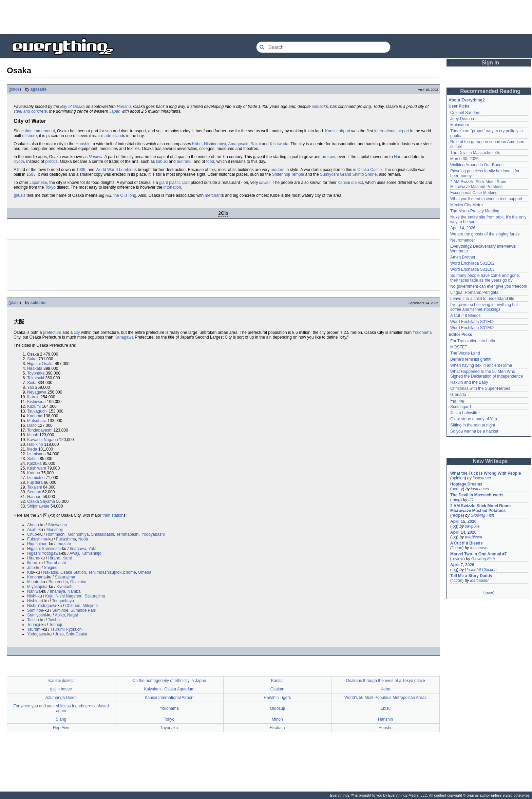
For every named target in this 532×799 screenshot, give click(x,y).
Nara (398, 157)
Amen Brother (463, 257)
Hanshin (83, 144)
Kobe (197, 144)
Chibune (73, 606)
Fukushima (37, 539)
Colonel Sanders (465, 113)
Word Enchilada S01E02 (472, 263)
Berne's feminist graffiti (471, 359)
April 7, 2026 (462, 565)
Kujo (49, 596)
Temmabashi (128, 534)
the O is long (125, 195)
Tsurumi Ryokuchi (66, 629)
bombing (127, 170)
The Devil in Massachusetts (475, 153)
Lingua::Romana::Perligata (474, 292)
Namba (74, 591)
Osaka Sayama (41, 501)
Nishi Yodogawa (42, 606)
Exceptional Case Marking (474, 193)
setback (319, 107)
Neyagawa (37, 392)
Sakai (255, 144)
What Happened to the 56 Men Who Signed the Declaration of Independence (487, 374)
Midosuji (277, 708)
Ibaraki (33, 397)
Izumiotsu (36, 478)
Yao (31, 387)
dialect (357, 183)
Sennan (34, 492)
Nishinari (35, 601)
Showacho (57, 525)
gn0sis (20, 195)
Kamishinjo (91, 553)
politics (51, 161)
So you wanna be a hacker (474, 431)
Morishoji (55, 530)
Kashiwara (37, 468)
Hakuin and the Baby (469, 382)
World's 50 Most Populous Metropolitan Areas (385, 698)
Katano (34, 473)
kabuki (162, 161)
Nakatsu (51, 572)
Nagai (72, 615)
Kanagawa (124, 337)
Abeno (33, 525)
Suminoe (35, 610)
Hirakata (35, 368)
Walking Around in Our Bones (477, 165)
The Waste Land (465, 353)
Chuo (32, 534)
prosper (328, 157)
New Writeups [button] (490, 461)
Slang (61, 719)
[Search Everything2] (323, 47)
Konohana (36, 577)
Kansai (344, 183)
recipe (457, 515)
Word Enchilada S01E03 (472, 269)
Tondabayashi (40, 430)
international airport (392, 131)
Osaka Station (73, 572)
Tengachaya (63, 601)
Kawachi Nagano (43, 440)
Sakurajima (65, 577)
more (489, 592)
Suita (32, 383)
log (454, 526)
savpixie (472, 526)
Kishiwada (279, 144)
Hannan (34, 497)
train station (113, 515)
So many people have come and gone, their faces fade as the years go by (485, 278)
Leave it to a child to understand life (482, 299)
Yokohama (422, 332)
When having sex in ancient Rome (481, 365)
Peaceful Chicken (481, 570)
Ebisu (385, 708)
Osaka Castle (369, 170)
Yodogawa (37, 634)
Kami (67, 558)
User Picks (459, 106)
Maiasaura (460, 125)
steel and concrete (30, 111)
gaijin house (61, 689)
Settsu (33, 459)
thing (456, 500)
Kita (31, 572)
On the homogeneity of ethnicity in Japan (169, 681)
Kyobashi (65, 587)
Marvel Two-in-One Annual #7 (479, 554)
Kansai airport (338, 131)
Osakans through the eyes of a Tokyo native (385, 681)
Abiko (60, 615)
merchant (213, 195)
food (210, 161)
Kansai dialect (61, 681)
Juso (59, 634)
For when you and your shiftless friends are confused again (61, 708)
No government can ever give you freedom (489, 286)
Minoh (33, 435)
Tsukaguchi (37, 411)
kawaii (265, 183)
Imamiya (58, 591)
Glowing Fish (482, 515)
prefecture (52, 332)
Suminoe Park (83, 610)
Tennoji (34, 625)
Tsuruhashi (56, 563)
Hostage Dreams (466, 484)
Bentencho (58, 582)
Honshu (124, 107)
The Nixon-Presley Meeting (475, 211)
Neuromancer (463, 240)
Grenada (458, 395)
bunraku (184, 161)
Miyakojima (37, 587)
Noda (83, 539)
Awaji (74, 553)
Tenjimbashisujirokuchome (112, 572)
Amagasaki (238, 144)
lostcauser (482, 478)
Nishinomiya (215, 144)
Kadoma (35, 416)
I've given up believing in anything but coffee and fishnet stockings (484, 307)
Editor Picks (460, 335)
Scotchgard (461, 407)
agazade (39, 89)
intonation (172, 187)
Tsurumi (34, 629)
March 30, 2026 (464, 159)
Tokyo (50, 187)
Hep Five (61, 728)
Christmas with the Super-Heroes (480, 388)
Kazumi (34, 406)
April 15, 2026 (463, 521)
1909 (81, 170)
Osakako (78, 582)
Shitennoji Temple (288, 174)
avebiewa (473, 537)
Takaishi (34, 487)
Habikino (35, 444)
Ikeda (32, 449)
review (458, 559)
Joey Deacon (462, 119)
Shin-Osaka (77, 634)
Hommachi (55, 534)
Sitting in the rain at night (473, 425)
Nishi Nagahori (69, 596)
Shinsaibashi (102, 534)
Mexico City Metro (467, 205)
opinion (458, 478)
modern (278, 170)
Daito (32, 425)
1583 (31, 174)
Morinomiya (78, 534)
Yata (93, 549)
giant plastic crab (174, 183)
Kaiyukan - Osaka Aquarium (169, 689)
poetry (457, 489)
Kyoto (19, 161)
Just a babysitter (465, 413)
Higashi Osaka (40, 364)
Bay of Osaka (72, 107)
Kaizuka (34, 463)
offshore (29, 136)
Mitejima (90, 606)
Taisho (33, 620)
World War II (107, 170)
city (77, 332)
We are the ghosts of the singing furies (485, 234)
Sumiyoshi (36, 615)
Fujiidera (35, 482)
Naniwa (95, 157)
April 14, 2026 (463, 228)
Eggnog (457, 401)
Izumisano (36, 454)
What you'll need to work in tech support (486, 199)
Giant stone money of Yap (474, 419)
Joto (31, 568)
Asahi (32, 530)
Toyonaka (36, 373)
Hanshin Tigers (277, 698)
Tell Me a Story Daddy (471, 576)
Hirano (33, 558)
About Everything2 (467, 100)
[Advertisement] (266, 17)
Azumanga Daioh (61, 698)
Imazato (64, 544)
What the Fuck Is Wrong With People (486, 473)
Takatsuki (36, 378)
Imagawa (78, 549)
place (15, 89)
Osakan (277, 689)
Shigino (51, 568)
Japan (115, 111)
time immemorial (40, 131)
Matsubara (37, 421)
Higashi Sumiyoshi (44, 549)
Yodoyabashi (153, 534)
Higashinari (37, 544)
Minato (33, 582)
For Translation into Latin (473, 341)
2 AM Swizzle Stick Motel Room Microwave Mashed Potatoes (479, 184)
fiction (457, 548)
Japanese (38, 183)
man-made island (108, 136)
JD (471, 500)
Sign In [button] (490, 63)
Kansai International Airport (169, 698)
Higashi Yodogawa (44, 553)
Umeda (145, 572)
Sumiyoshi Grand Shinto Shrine (348, 174)
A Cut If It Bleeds (465, 316)
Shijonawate (38, 506)
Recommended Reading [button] (490, 91)
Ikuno (32, 563)
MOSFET (459, 347)
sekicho (38, 303)
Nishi (32, 596)
